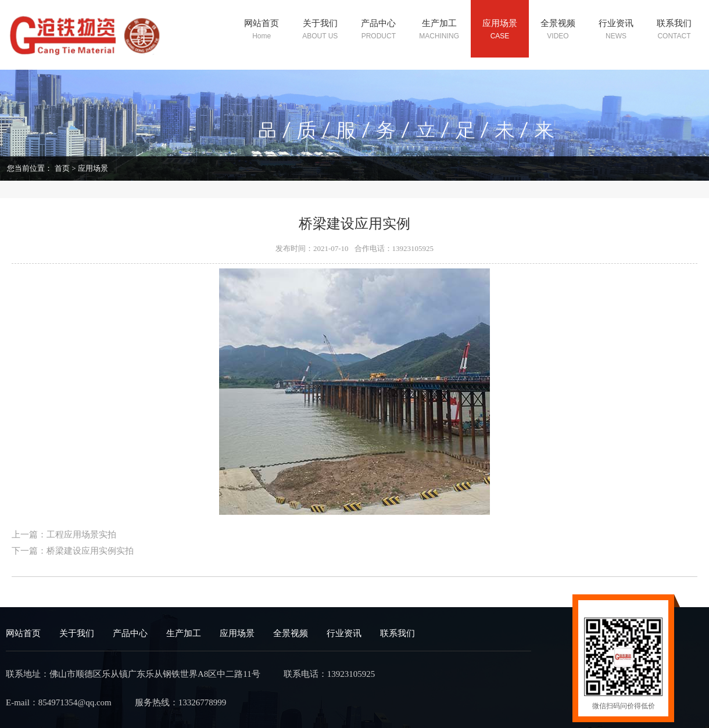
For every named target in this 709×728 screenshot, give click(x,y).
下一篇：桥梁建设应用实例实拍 (73, 551)
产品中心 (130, 633)
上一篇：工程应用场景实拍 (64, 535)
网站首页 (23, 633)
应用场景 (93, 168)
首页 (62, 168)
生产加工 (184, 633)
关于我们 (77, 633)
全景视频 (291, 633)
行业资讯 (344, 633)
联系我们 (398, 633)
